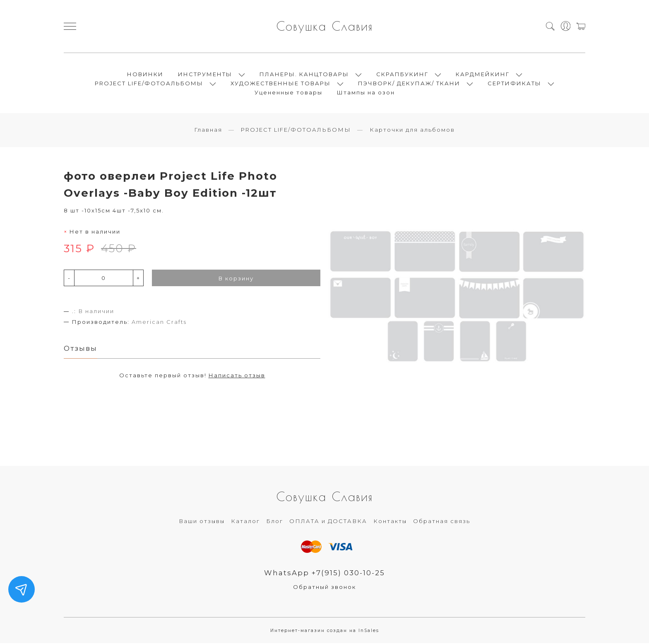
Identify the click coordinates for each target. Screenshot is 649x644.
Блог (275, 522)
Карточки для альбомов (412, 130)
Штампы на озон (366, 93)
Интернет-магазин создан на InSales (325, 631)
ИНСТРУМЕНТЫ (205, 75)
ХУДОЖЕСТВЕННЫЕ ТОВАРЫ (281, 84)
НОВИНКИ (145, 75)
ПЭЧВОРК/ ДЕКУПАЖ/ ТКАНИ (409, 84)
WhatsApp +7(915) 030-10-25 (325, 574)
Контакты (390, 522)
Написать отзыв (237, 376)
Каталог (245, 522)
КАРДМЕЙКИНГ (483, 75)
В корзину (236, 279)
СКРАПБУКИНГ (402, 75)
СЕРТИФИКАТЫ (514, 84)
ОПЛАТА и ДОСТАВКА (328, 522)
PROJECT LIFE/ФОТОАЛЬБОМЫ (149, 84)
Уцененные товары (288, 93)
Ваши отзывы (202, 522)
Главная (208, 130)
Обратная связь (442, 522)
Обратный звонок (324, 588)
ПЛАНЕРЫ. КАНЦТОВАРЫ (304, 75)
